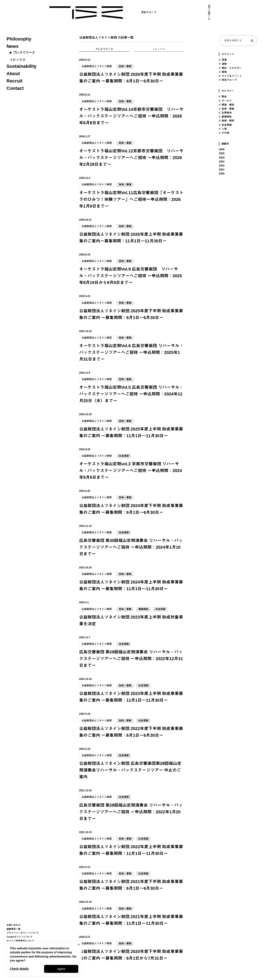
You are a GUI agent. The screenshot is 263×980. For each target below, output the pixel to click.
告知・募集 (125, 66)
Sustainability (22, 66)
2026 (222, 149)
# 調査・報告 (227, 105)
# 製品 (223, 97)
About (13, 74)
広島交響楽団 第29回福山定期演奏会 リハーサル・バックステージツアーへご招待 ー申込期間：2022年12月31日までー (131, 659)
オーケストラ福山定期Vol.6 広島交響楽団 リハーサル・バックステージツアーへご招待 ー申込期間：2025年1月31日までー (131, 352)
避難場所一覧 (13, 929)
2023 (222, 162)
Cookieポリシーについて (20, 937)
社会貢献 (124, 456)
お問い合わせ (13, 925)
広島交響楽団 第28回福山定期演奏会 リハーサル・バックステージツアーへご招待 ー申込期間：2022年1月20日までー (131, 812)
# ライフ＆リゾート (230, 76)
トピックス (18, 60)
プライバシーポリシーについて (23, 933)
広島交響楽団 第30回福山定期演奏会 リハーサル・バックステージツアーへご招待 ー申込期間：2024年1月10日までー (131, 547)
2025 (222, 153)
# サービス (225, 101)
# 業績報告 (225, 117)
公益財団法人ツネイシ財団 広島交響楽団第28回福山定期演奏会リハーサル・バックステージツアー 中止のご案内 (130, 770)
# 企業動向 (225, 113)
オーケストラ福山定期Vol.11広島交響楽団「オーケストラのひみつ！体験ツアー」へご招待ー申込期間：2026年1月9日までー (131, 199)
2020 (222, 174)
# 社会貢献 (225, 125)
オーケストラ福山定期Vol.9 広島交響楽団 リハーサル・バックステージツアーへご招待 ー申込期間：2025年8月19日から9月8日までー (131, 276)
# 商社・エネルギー (230, 68)
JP (209, 19)
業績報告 (143, 609)
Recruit (14, 81)
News (12, 46)
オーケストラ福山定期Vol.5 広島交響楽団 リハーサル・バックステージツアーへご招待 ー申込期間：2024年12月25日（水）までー (131, 394)
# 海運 (223, 60)
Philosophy (19, 39)
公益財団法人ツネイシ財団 (97, 66)
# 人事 (223, 129)
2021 (222, 170)
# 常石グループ (228, 80)
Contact (15, 88)
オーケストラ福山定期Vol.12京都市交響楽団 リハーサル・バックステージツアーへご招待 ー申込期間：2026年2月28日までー (131, 158)
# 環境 (223, 72)
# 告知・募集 (227, 109)
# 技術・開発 (227, 121)
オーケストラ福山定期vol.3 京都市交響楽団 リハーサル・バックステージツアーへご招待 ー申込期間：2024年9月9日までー (131, 471)
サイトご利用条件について (20, 941)
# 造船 (223, 64)
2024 (222, 158)
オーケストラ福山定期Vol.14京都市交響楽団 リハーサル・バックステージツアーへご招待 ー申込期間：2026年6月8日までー (131, 116)
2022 (222, 166)
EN (209, 13)
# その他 (224, 133)
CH (209, 6)
